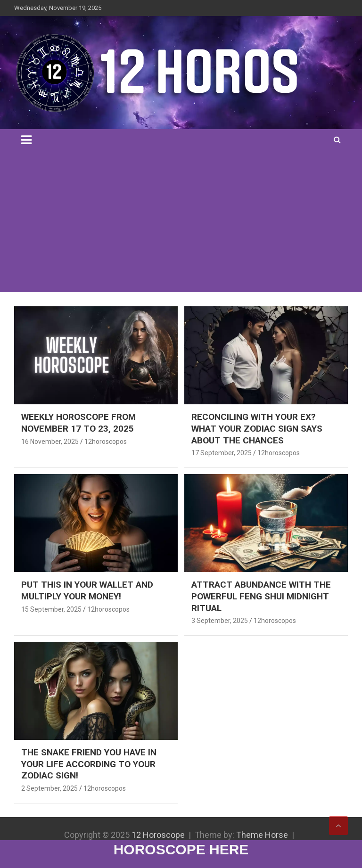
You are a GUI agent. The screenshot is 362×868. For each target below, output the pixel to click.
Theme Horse (262, 835)
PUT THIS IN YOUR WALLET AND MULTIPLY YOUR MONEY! (87, 590)
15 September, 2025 (51, 609)
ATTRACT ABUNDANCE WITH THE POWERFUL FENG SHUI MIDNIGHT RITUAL (261, 596)
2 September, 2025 (49, 788)
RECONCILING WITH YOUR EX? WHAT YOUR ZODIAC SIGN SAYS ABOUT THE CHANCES (257, 428)
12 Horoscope (158, 835)
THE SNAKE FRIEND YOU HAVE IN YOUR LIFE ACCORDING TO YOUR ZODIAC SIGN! (89, 764)
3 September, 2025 (220, 621)
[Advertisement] (181, 221)
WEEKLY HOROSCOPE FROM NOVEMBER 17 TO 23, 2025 (78, 423)
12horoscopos (106, 442)
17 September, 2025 (222, 453)
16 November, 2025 (50, 442)
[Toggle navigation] (26, 140)
